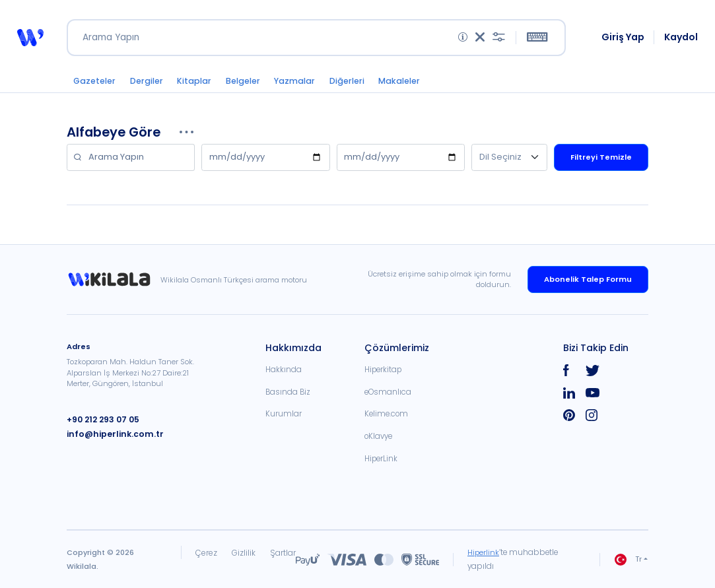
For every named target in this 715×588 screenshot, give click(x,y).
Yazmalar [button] (298, 83)
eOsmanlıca (388, 392)
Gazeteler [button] (95, 83)
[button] (30, 39)
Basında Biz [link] (288, 392)
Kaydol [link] (682, 38)
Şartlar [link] (282, 553)
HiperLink (381, 459)
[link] (114, 280)
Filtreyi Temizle (601, 159)
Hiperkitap (383, 370)
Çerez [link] (206, 553)
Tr (628, 560)
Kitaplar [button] (197, 83)
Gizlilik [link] (243, 553)
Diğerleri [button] (351, 83)
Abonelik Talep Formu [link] (588, 279)
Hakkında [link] (284, 370)
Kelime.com (386, 414)
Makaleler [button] (404, 83)
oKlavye (378, 436)
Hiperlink (483, 552)
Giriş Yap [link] (624, 38)
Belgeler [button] (246, 83)
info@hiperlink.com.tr (111, 433)
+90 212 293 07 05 (101, 419)
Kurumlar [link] (284, 414)
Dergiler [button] (148, 83)
